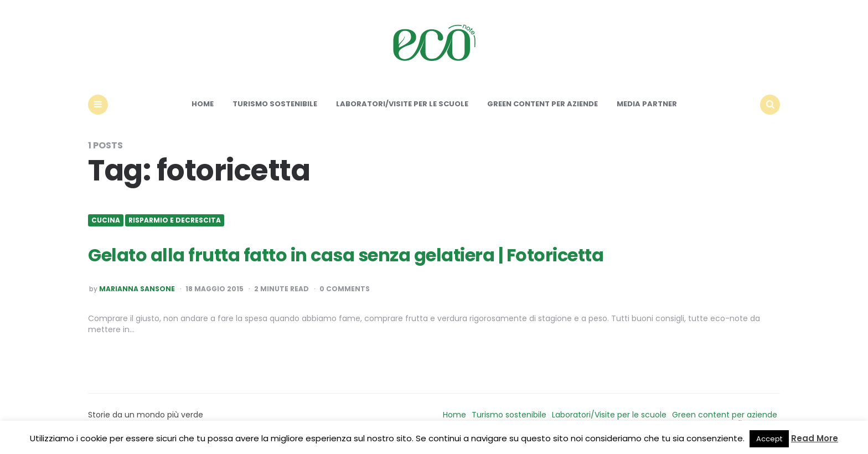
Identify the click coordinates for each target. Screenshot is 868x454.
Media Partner (647, 104)
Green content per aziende (542, 104)
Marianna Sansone (137, 289)
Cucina (106, 220)
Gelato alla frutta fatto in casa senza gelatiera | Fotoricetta (346, 255)
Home (203, 104)
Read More (815, 438)
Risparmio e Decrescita (175, 220)
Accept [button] (769, 439)
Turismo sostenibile (275, 104)
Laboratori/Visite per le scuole (402, 104)
